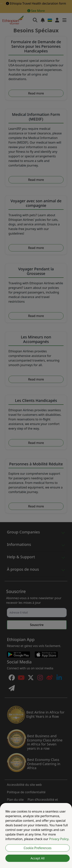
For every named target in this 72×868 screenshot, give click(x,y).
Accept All (38, 858)
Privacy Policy (59, 839)
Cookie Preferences (37, 848)
